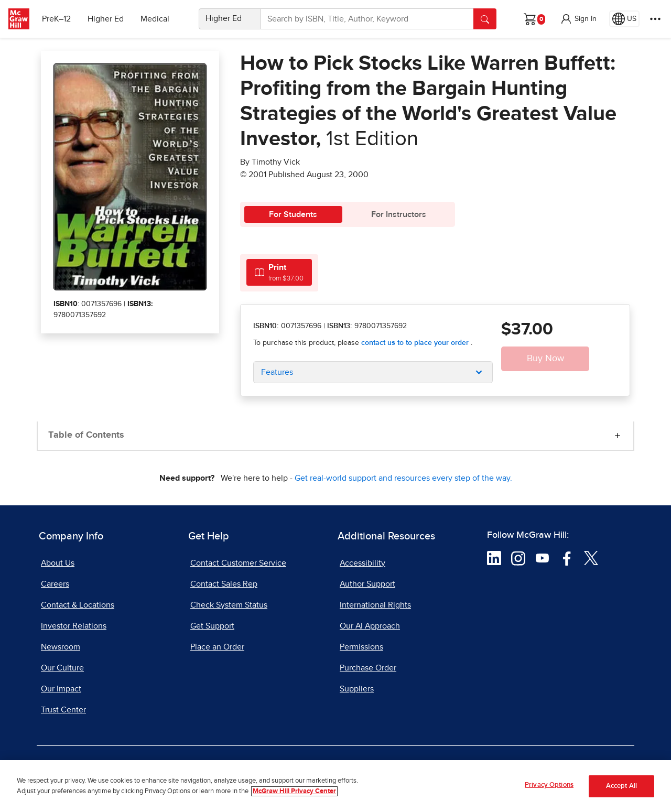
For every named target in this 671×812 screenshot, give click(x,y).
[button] (578, 19)
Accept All (621, 788)
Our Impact (61, 689)
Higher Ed (106, 19)
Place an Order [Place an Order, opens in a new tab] (217, 647)
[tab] (279, 272)
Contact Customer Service (238, 563)
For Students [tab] (293, 214)
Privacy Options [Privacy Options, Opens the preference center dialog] (549, 787)
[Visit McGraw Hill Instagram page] (518, 558)
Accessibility (362, 563)
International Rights (375, 605)
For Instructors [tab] (399, 214)
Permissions (361, 647)
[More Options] (655, 19)
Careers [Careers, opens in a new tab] (55, 584)
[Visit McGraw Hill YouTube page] (542, 558)
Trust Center (63, 710)
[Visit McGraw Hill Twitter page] (591, 558)
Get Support (212, 626)
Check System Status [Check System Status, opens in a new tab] (229, 605)
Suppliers (357, 689)
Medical (155, 19)
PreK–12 (56, 19)
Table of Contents (86, 435)
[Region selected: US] (624, 19)
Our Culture (62, 668)
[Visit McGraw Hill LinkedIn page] (494, 558)
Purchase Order (368, 668)
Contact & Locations (78, 605)
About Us (58, 563)
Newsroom (61, 647)
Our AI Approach (370, 626)
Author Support (367, 584)
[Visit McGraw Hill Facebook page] (567, 558)
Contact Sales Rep (224, 584)
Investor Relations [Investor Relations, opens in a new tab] (74, 626)
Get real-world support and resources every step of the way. (403, 478)
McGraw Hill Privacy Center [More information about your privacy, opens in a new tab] (294, 793)
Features (277, 372)
